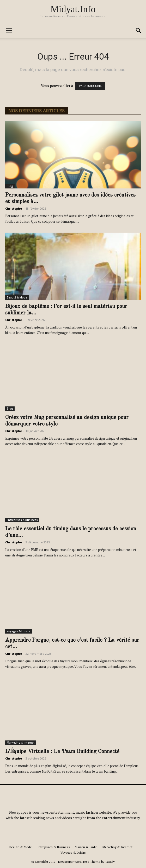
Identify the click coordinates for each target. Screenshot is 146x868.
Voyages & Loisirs (19, 631)
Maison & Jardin (86, 847)
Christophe (14, 208)
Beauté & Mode (17, 297)
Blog (10, 186)
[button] (9, 31)
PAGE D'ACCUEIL (90, 86)
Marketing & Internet (21, 743)
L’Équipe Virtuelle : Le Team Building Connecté (62, 752)
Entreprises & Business (22, 520)
